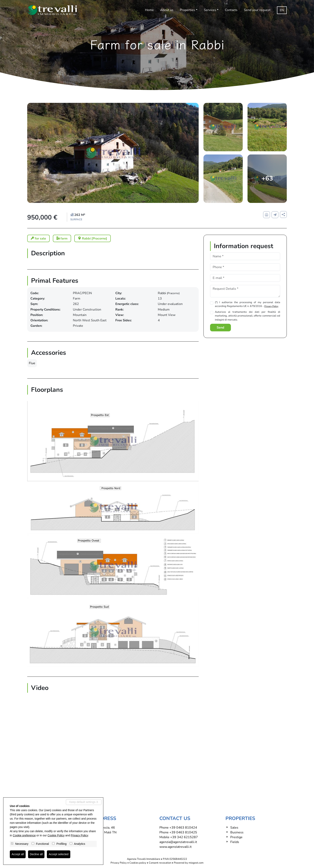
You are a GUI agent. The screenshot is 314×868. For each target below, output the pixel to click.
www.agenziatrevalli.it (176, 847)
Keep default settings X (84, 802)
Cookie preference (24, 835)
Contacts (231, 10)
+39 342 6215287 (184, 837)
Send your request (257, 10)
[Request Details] (245, 291)
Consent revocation (160, 863)
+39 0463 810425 (183, 832)
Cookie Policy (56, 835)
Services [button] (210, 10)
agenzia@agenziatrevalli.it (178, 842)
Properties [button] (187, 10)
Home (149, 10)
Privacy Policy (271, 306)
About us (167, 10)
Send (220, 328)
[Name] (245, 256)
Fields (235, 842)
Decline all (36, 854)
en (282, 10)
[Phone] (245, 267)
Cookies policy (138, 863)
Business (237, 832)
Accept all (18, 854)
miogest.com (196, 863)
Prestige (236, 837)
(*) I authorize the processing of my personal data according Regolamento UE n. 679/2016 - (248, 304)
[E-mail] (245, 278)
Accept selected (59, 854)
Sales (234, 828)
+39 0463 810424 (183, 828)
